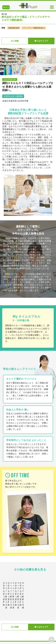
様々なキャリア (41, 41)
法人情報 (15, 41)
